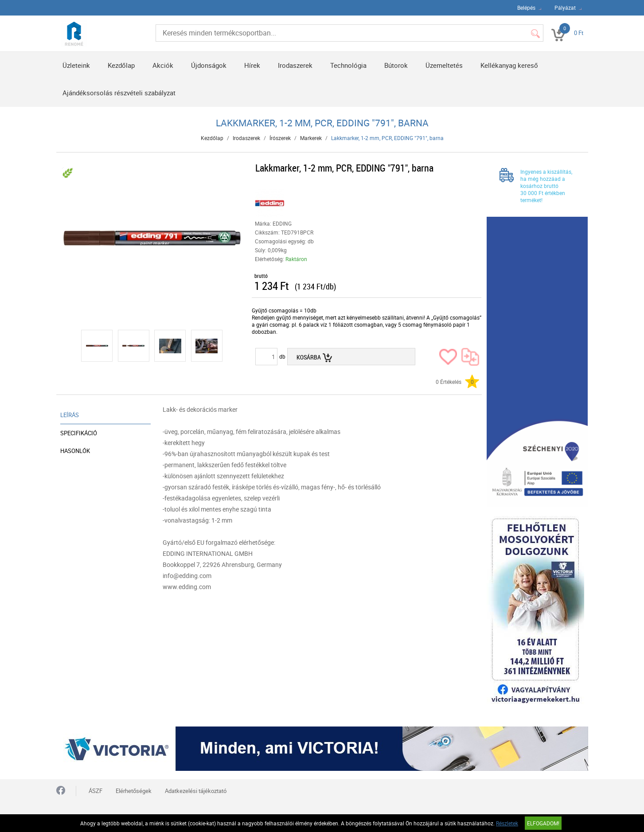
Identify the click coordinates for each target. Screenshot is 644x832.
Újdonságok (209, 65)
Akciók (163, 65)
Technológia (348, 65)
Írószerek (280, 138)
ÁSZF (96, 791)
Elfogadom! (543, 823)
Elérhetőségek (134, 791)
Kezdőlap (121, 65)
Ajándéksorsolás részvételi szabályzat (119, 93)
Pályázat (565, 8)
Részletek (507, 823)
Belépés (526, 8)
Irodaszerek (295, 65)
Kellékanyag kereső (509, 65)
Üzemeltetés (444, 65)
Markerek (311, 138)
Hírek (252, 65)
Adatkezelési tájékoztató (196, 791)
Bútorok (396, 65)
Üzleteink (76, 65)
